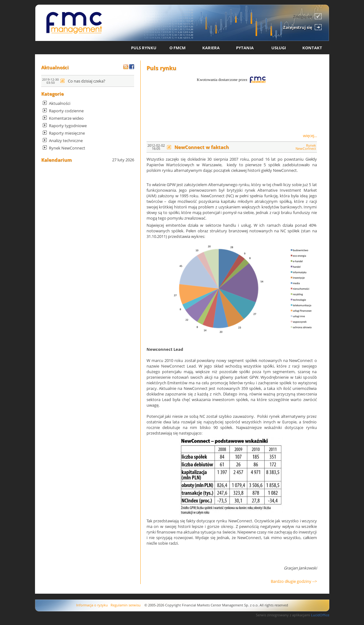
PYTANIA (245, 48)
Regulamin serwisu (126, 605)
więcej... (310, 136)
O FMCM (178, 48)
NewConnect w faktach (202, 147)
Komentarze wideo (66, 118)
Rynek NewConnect (67, 148)
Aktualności (55, 67)
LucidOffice (320, 615)
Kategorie (53, 94)
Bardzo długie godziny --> (294, 581)
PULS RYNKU (144, 48)
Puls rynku (161, 68)
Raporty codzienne (66, 111)
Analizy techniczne (66, 141)
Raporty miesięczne (67, 133)
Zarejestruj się (298, 27)
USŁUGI (279, 48)
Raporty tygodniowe (68, 126)
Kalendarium (57, 160)
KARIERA (211, 48)
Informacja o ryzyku (92, 605)
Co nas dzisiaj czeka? (87, 81)
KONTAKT (312, 48)
